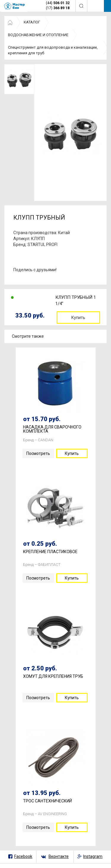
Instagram (93, 856)
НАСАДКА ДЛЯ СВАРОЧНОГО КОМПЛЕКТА (52, 429)
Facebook (23, 856)
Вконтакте (59, 856)
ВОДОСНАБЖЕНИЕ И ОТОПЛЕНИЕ (38, 35)
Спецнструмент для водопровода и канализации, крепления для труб (53, 50)
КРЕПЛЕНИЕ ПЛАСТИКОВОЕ (50, 552)
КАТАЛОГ (32, 22)
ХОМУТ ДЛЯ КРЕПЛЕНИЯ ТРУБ (53, 676)
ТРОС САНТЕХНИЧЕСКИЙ (48, 801)
